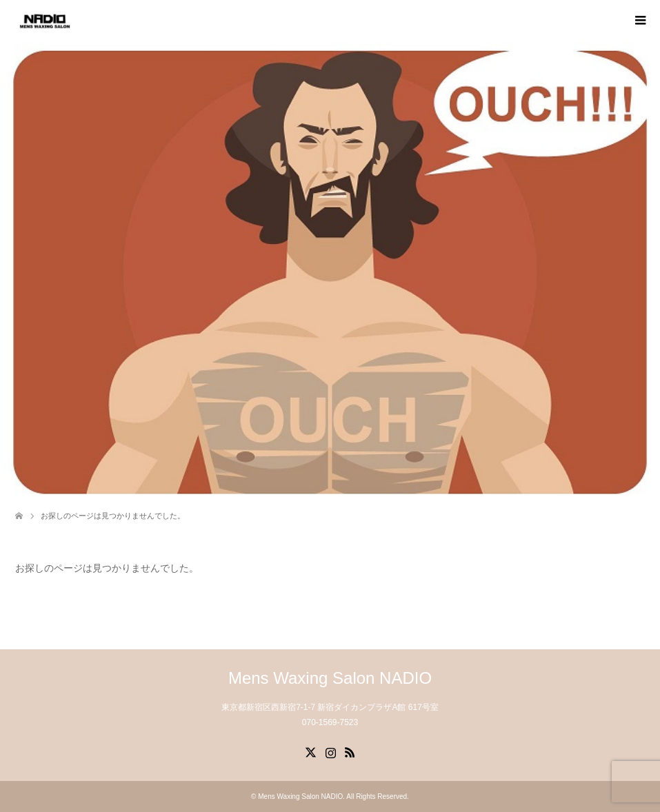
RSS (350, 751)
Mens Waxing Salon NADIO (330, 678)
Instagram (330, 751)
